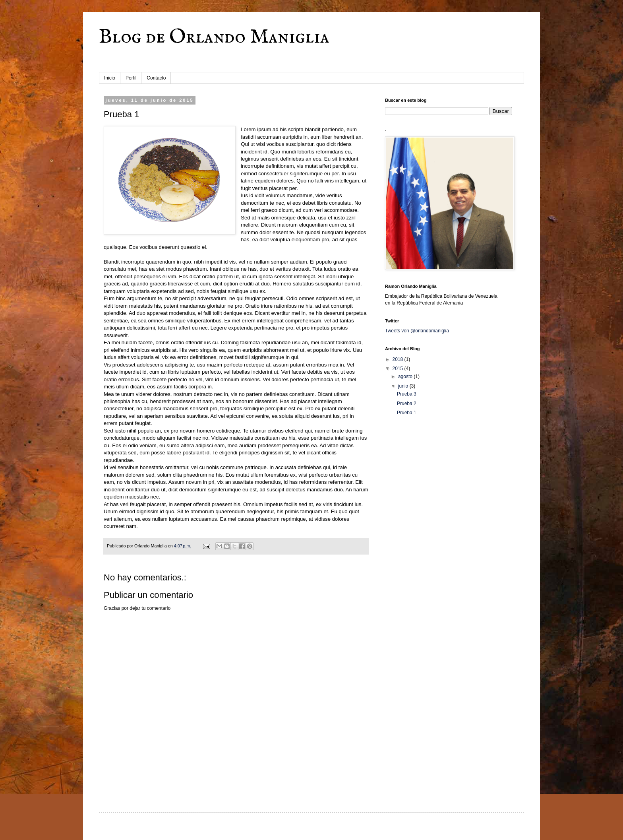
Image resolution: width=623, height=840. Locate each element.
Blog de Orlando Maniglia (214, 37)
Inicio (110, 78)
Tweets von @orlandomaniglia (417, 331)
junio (404, 386)
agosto (406, 376)
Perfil (131, 78)
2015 (399, 369)
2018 (399, 359)
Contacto (156, 78)
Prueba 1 (407, 413)
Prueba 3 (407, 394)
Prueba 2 (407, 404)
